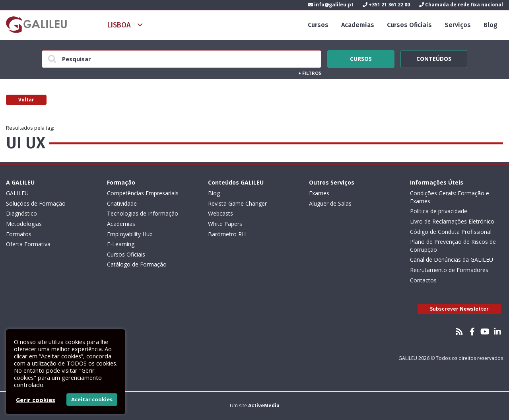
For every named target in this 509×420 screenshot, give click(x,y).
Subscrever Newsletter (459, 309)
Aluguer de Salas (330, 203)
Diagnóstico (21, 213)
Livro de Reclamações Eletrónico (452, 221)
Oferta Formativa (28, 244)
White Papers (225, 224)
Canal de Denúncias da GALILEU (452, 260)
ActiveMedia (264, 405)
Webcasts (221, 213)
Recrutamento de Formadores (449, 270)
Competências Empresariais (143, 193)
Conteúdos (434, 58)
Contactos (423, 280)
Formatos (19, 234)
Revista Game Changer (237, 203)
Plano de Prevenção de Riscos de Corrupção (453, 246)
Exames (319, 193)
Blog (491, 25)
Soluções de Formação (36, 203)
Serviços (458, 25)
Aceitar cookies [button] (92, 399)
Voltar (26, 100)
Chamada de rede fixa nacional (461, 5)
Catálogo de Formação (137, 264)
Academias (358, 25)
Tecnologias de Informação (143, 213)
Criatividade (122, 203)
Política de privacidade (439, 211)
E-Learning (121, 244)
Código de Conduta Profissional (451, 232)
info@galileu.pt (331, 5)
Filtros (310, 73)
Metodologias (24, 224)
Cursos (318, 25)
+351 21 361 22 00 (386, 5)
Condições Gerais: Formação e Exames (450, 197)
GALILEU (17, 193)
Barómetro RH (227, 234)
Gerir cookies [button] (36, 400)
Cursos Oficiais (409, 25)
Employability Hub (130, 234)
